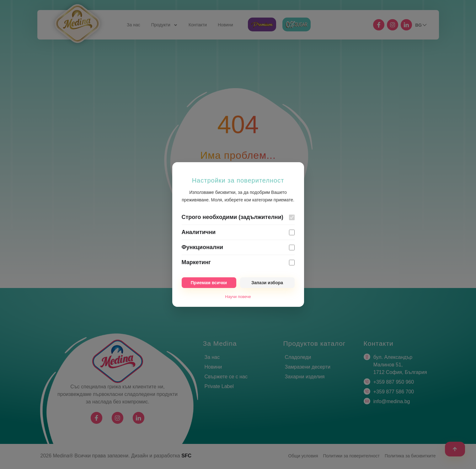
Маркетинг (196, 262)
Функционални (203, 247)
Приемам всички (209, 283)
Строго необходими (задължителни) (233, 217)
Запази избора (267, 283)
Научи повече (238, 297)
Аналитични (199, 232)
